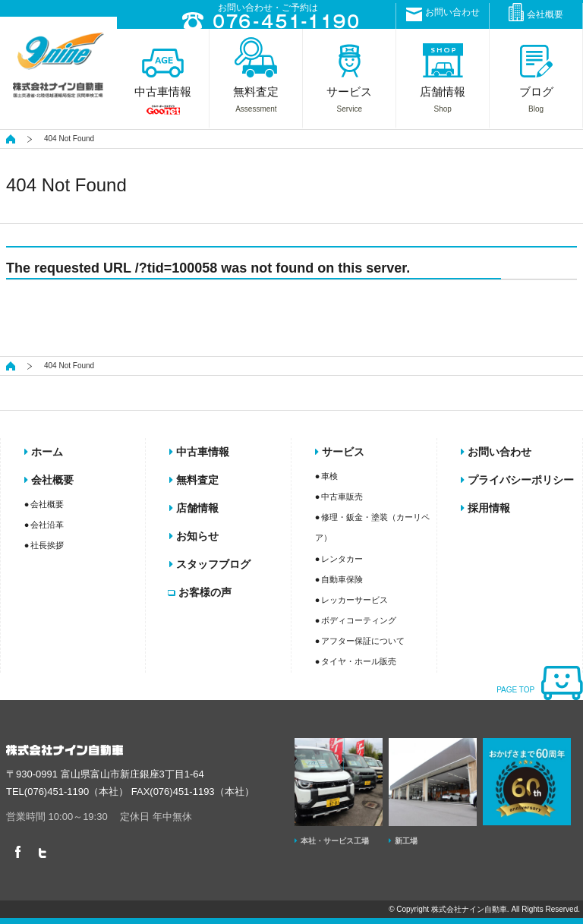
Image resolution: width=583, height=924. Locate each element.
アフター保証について (363, 641)
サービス (340, 452)
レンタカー (342, 559)
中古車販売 (342, 497)
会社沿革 (47, 525)
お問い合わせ (443, 14)
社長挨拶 (47, 545)
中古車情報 (199, 452)
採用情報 (485, 508)
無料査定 (194, 480)
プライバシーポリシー (517, 480)
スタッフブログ (210, 564)
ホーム (44, 452)
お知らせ (194, 536)
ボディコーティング (359, 620)
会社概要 (536, 12)
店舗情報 (194, 508)
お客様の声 (200, 592)
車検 (329, 476)
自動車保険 (342, 579)
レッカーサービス (355, 600)
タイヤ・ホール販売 (359, 661)
